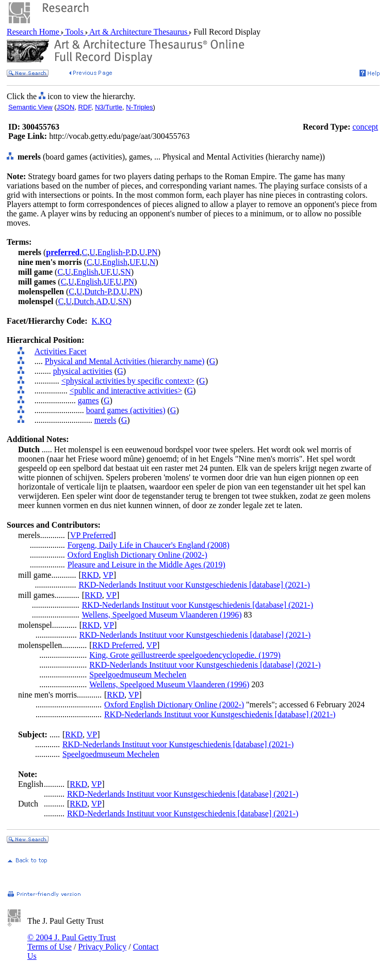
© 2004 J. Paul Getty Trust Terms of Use (71, 942)
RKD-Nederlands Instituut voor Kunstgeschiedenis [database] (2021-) (194, 585)
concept (365, 127)
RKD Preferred (117, 645)
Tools (75, 32)
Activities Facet (61, 351)
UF (134, 262)
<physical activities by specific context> (128, 381)
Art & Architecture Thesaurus (139, 32)
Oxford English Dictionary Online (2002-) (137, 555)
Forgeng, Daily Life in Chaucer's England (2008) (149, 545)
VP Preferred (92, 535)
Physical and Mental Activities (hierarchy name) (125, 361)
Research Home (34, 32)
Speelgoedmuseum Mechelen (138, 675)
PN (152, 252)
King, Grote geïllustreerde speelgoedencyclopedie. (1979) (185, 655)
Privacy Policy (102, 947)
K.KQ (102, 321)
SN (125, 272)
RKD (90, 575)
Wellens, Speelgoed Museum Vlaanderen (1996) (162, 615)
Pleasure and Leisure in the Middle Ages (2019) (146, 565)
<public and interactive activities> (126, 391)
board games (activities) (126, 410)
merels (105, 420)
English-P (113, 252)
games (88, 400)
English (115, 262)
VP (108, 575)
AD (102, 301)
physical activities (83, 371)
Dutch (84, 301)
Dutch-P (97, 291)
